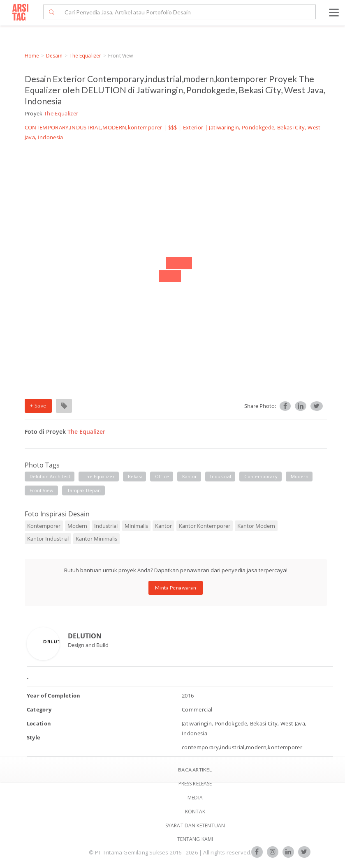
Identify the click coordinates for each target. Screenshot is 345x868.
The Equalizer (85, 56)
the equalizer (99, 476)
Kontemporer (44, 526)
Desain (54, 56)
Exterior (193, 127)
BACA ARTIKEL (195, 770)
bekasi (135, 476)
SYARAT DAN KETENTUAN (195, 825)
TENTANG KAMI (195, 839)
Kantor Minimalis (96, 539)
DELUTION (85, 636)
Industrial (106, 526)
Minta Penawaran (176, 588)
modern (300, 476)
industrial (221, 476)
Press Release (195, 784)
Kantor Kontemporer (205, 526)
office (162, 476)
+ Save (38, 406)
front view (42, 490)
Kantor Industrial (48, 539)
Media (195, 798)
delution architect (50, 476)
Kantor (163, 526)
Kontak (195, 812)
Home (32, 56)
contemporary (261, 476)
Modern (77, 526)
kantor (190, 476)
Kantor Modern (256, 526)
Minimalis (136, 526)
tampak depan (84, 490)
